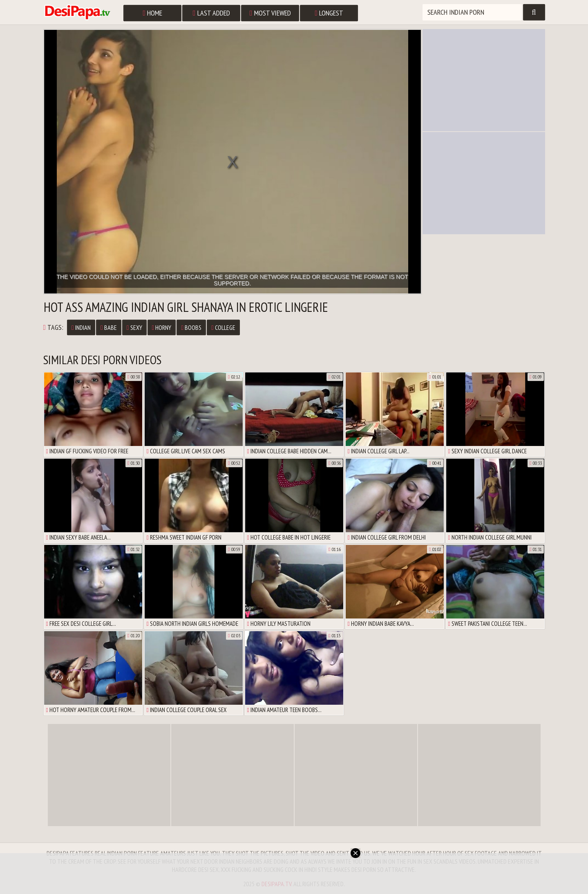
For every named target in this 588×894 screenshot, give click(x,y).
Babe (109, 327)
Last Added (211, 13)
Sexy (134, 327)
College (223, 327)
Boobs (191, 327)
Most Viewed (270, 13)
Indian (81, 327)
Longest (329, 13)
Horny (162, 327)
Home (153, 13)
